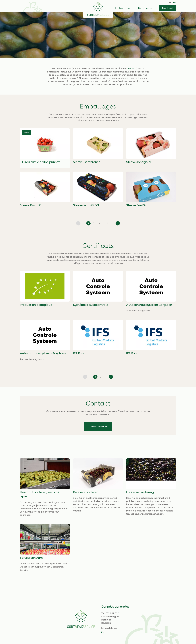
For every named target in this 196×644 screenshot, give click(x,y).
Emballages (123, 8)
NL (170, 3)
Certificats (145, 8)
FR (174, 3)
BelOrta (132, 68)
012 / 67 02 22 (113, 613)
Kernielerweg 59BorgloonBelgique (110, 620)
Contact (168, 8)
